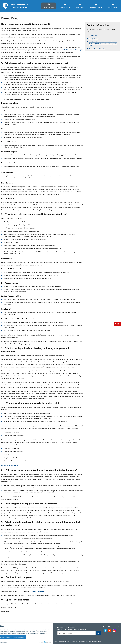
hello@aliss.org (94, 39)
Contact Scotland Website (97, 49)
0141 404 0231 (93, 36)
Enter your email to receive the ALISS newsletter (72, 629)
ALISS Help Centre (43, 627)
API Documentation (43, 630)
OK (98, 633)
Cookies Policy (6, 637)
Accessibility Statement (27, 635)
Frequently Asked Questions (7, 628)
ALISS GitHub (41, 632)
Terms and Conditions (9, 631)
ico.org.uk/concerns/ (39, 591)
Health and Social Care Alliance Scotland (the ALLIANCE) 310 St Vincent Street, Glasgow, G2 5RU (103, 44)
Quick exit (118, 324)
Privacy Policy (6, 634)
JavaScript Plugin (43, 635)
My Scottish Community (27, 632)
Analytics (22, 630)
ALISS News (23, 627)
